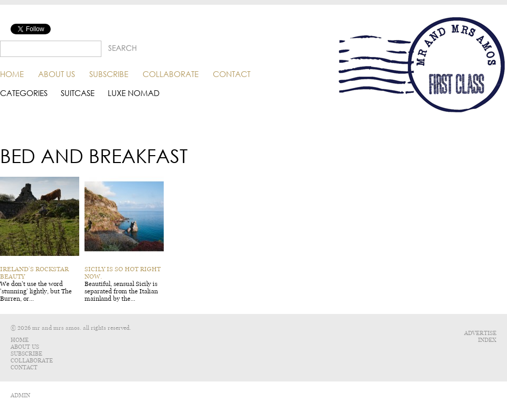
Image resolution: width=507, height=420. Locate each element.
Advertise (480, 333)
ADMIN (20, 395)
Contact (232, 74)
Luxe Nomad (134, 93)
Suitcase (78, 93)
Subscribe (109, 74)
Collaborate (171, 74)
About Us (57, 74)
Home (12, 74)
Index (487, 340)
